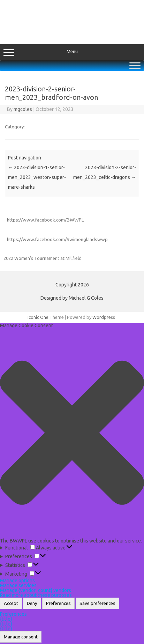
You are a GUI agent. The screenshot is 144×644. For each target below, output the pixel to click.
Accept (11, 603)
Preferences (58, 603)
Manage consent (21, 637)
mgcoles (23, 109)
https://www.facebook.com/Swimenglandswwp (57, 239)
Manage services (18, 585)
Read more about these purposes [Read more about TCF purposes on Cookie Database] (36, 595)
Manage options (17, 581)
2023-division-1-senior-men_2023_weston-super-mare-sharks (37, 177)
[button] (72, 433)
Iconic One (38, 317)
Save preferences (97, 603)
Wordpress (104, 317)
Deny (32, 603)
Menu (72, 52)
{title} (6, 619)
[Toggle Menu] (135, 65)
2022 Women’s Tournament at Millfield (43, 258)
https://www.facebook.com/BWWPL (46, 220)
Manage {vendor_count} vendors (36, 590)
